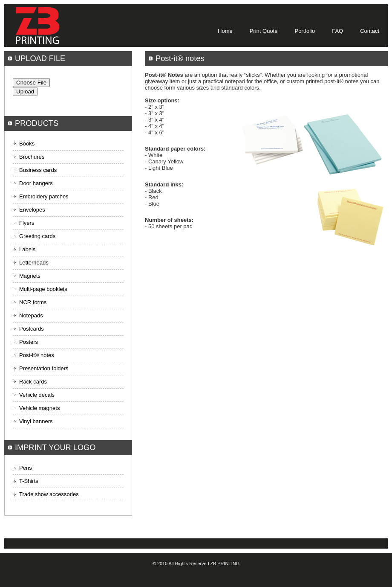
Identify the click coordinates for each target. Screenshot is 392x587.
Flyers (27, 223)
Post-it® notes (37, 355)
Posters (29, 342)
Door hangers (36, 183)
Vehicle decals (37, 395)
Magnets (30, 276)
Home (225, 31)
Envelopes (32, 210)
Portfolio (305, 31)
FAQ (337, 31)
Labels (27, 249)
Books (27, 144)
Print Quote (264, 31)
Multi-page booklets (43, 289)
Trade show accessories (49, 494)
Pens (26, 468)
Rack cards (33, 382)
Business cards (38, 170)
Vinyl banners (36, 421)
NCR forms (33, 302)
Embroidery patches (44, 196)
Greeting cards (37, 236)
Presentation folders (44, 368)
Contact (370, 31)
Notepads (31, 315)
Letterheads (34, 263)
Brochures (32, 157)
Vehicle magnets (39, 408)
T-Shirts (29, 481)
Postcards (32, 329)
